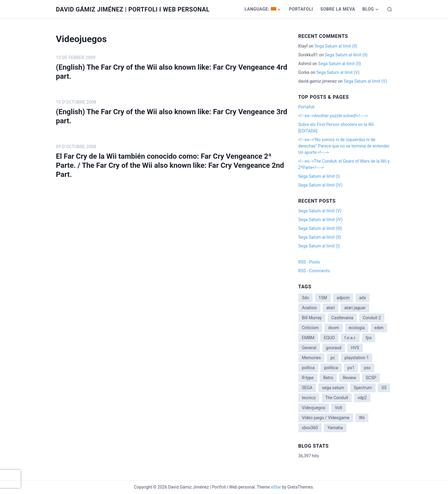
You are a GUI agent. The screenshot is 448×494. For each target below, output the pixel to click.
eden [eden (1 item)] (379, 328)
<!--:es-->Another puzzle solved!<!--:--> (333, 116)
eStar (276, 487)
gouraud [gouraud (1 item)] (334, 348)
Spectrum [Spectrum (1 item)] (363, 388)
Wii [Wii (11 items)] (362, 418)
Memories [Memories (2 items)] (312, 358)
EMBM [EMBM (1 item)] (308, 338)
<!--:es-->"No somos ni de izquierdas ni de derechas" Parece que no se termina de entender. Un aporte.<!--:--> (344, 146)
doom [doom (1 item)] (334, 328)
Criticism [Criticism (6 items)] (310, 328)
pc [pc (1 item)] (333, 358)
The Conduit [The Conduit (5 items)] (337, 398)
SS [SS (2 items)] (384, 388)
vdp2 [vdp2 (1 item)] (362, 398)
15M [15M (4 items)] (323, 298)
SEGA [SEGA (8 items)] (307, 388)
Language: (260, 9)
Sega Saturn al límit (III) (320, 228)
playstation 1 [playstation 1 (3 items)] (357, 358)
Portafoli (301, 9)
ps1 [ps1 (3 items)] (351, 368)
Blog (368, 9)
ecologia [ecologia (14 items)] (357, 328)
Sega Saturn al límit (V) (338, 72)
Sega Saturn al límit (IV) (320, 185)
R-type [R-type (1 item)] (308, 378)
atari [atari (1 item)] (330, 308)
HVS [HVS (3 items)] (355, 348)
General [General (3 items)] (309, 348)
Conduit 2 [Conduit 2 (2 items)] (372, 318)
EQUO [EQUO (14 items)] (329, 338)
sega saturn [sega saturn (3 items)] (333, 388)
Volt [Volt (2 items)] (338, 408)
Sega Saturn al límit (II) (336, 46)
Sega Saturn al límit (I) (319, 176)
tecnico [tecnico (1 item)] (309, 398)
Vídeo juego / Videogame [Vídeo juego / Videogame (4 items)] (326, 418)
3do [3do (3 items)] (306, 298)
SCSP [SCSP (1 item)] (371, 378)
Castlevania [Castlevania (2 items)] (342, 318)
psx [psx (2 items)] (367, 368)
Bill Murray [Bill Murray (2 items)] (312, 318)
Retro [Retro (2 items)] (328, 378)
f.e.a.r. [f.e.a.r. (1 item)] (350, 338)
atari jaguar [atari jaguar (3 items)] (355, 308)
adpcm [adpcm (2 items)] (343, 298)
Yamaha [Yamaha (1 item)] (335, 428)
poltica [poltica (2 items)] (308, 368)
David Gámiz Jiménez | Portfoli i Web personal (133, 9)
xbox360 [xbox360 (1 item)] (310, 428)
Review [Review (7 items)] (350, 378)
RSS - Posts (309, 262)
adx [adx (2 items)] (363, 298)
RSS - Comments (314, 271)
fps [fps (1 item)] (369, 338)
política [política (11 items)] (331, 368)
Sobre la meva (338, 9)
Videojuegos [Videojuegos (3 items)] (314, 408)
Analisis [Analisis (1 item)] (309, 308)
